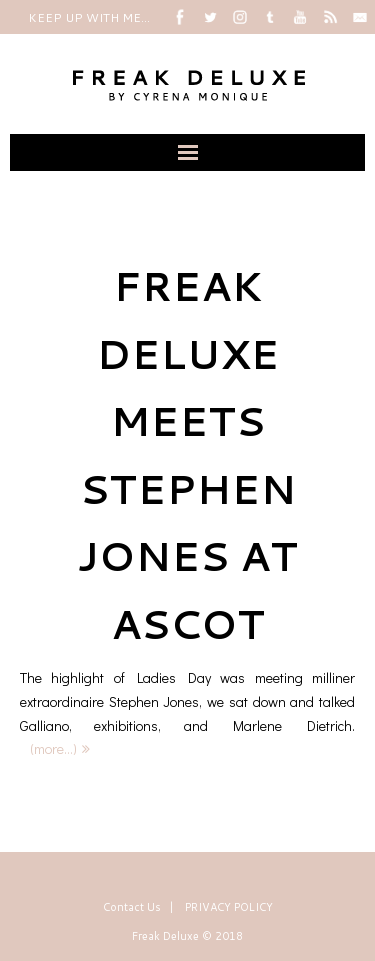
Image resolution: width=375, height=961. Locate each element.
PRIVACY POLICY (229, 907)
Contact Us (132, 907)
